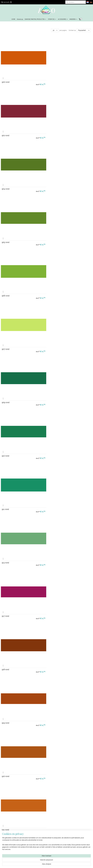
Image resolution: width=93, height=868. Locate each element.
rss (42, 865)
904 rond (6, 134)
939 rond (52, 609)
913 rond (52, 293)
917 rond (5, 345)
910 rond (52, 240)
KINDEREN (73, 19)
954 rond (6, 820)
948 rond (52, 715)
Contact (46, 853)
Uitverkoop (20, 19)
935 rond (52, 556)
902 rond (52, 81)
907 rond (52, 187)
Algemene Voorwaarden (46, 847)
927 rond (5, 504)
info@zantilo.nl (78, 851)
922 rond (52, 451)
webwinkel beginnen (48, 865)
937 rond (5, 609)
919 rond (5, 398)
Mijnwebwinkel (64, 865)
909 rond (6, 240)
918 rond (52, 345)
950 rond (6, 768)
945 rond (52, 662)
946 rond (6, 715)
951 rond (52, 768)
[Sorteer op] (84, 30)
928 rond (52, 504)
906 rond (6, 187)
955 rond (52, 820)
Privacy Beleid (46, 849)
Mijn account (6, 2)
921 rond (5, 451)
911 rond (5, 293)
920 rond (52, 398)
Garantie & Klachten (46, 851)
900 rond (6, 81)
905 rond (52, 134)
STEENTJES (52, 19)
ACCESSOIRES (63, 19)
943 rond (6, 662)
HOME (13, 19)
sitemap (39, 865)
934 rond (6, 556)
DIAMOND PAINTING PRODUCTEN (36, 19)
